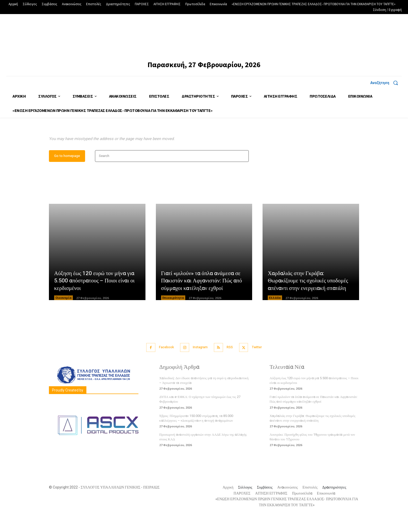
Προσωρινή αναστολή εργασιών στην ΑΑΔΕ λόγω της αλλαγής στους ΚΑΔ (203, 453)
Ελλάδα (275, 314)
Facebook (163, 364)
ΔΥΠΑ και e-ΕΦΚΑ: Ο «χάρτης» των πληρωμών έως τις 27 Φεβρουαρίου (200, 415)
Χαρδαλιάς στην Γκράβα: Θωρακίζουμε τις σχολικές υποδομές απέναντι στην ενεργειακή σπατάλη (310, 297)
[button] (386, 83)
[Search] (243, 173)
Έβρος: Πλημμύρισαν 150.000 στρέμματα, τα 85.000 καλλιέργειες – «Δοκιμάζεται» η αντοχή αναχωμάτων (196, 434)
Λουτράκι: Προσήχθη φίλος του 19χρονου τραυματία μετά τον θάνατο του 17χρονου (312, 453)
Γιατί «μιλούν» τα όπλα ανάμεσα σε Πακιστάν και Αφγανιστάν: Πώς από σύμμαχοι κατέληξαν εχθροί (203, 297)
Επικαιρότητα (173, 314)
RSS (231, 364)
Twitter (261, 364)
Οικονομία (63, 314)
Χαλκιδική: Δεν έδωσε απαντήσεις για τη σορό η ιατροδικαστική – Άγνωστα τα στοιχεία (204, 396)
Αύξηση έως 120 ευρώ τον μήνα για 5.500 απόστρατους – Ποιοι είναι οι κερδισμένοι (96, 297)
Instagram (199, 364)
